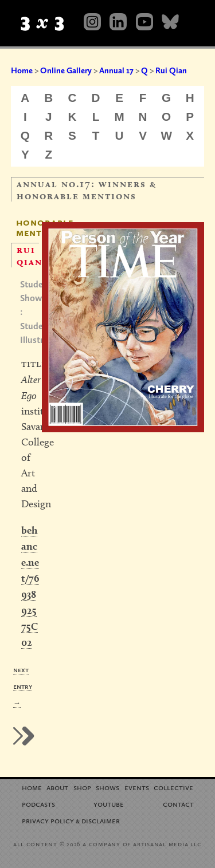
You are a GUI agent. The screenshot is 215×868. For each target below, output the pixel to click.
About (57, 787)
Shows (107, 787)
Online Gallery (66, 70)
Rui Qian (171, 70)
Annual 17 (116, 70)
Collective (173, 787)
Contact (178, 804)
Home (22, 70)
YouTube (109, 804)
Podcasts (38, 804)
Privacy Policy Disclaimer (71, 820)
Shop (82, 787)
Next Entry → (23, 686)
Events (137, 787)
